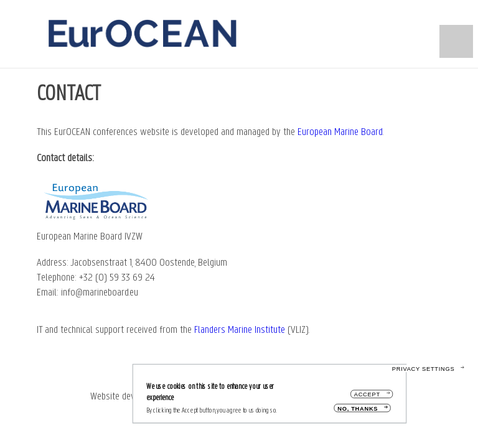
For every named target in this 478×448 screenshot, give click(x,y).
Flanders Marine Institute (240, 330)
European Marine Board (340, 132)
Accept (367, 397)
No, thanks (358, 412)
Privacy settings (424, 372)
